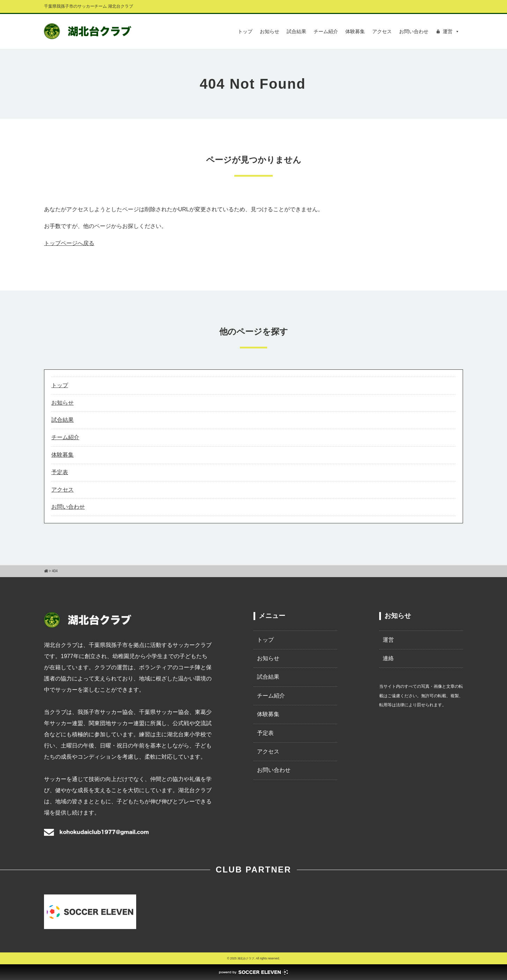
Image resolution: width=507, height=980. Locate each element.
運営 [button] (451, 31)
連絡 (388, 658)
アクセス (382, 31)
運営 (388, 640)
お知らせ (270, 31)
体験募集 (355, 31)
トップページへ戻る (69, 243)
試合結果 (296, 31)
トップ (245, 31)
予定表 (60, 472)
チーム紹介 (326, 31)
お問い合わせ (414, 31)
